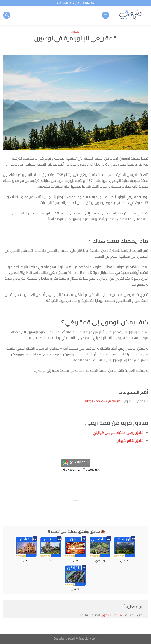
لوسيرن (75, 32)
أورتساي (125, 549)
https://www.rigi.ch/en (103, 401)
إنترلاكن (75, 578)
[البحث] (7, 15)
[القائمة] (106, 15)
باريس (51, 549)
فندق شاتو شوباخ (130, 440)
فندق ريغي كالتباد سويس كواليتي (118, 433)
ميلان (26, 549)
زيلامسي (100, 549)
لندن (75, 549)
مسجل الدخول (111, 615)
